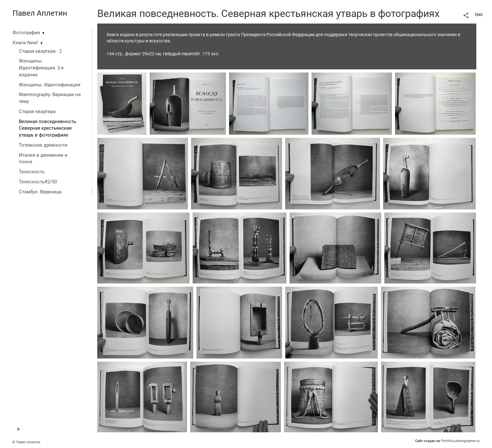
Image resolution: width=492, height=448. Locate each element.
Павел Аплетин (40, 13)
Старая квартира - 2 (40, 51)
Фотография (26, 33)
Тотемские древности (43, 145)
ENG (479, 15)
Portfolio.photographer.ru (460, 441)
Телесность (32, 172)
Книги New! (25, 43)
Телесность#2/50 (38, 182)
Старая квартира (37, 111)
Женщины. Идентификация (50, 85)
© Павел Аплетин (26, 442)
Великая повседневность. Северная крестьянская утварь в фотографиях (48, 128)
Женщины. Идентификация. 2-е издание (41, 68)
